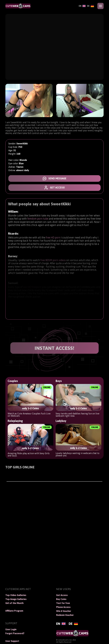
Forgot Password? (15, 633)
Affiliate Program (14, 611)
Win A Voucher (64, 611)
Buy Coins (61, 599)
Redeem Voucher (65, 615)
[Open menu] (100, 6)
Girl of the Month (14, 603)
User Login (11, 629)
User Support (12, 641)
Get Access (62, 595)
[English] (82, 6)
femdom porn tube (38, 219)
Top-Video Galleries (16, 595)
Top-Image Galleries (16, 599)
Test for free (63, 603)
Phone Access (63, 607)
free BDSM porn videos (53, 262)
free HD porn (53, 239)
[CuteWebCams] (18, 6)
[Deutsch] (90, 6)
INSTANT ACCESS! (54, 348)
